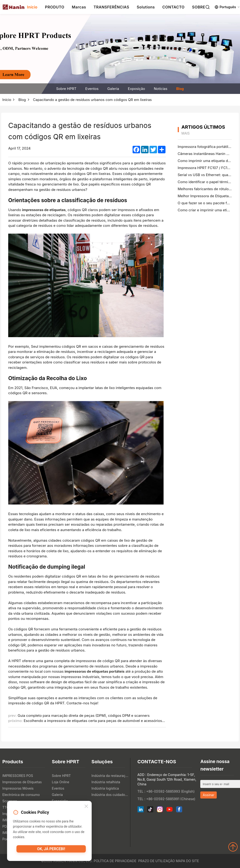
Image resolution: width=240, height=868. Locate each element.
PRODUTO (55, 7)
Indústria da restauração (110, 776)
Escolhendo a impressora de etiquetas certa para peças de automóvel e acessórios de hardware (104, 721)
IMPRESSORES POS (18, 776)
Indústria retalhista (106, 782)
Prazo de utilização (157, 861)
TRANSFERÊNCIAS (111, 7)
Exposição (136, 89)
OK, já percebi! (51, 851)
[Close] (86, 808)
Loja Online (61, 782)
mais (186, 133)
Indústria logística (105, 788)
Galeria (113, 89)
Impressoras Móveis (18, 788)
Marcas (79, 7)
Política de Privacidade (115, 861)
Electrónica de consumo (21, 795)
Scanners (10, 801)
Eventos (92, 89)
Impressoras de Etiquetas (22, 782)
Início (32, 7)
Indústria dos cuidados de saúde (110, 795)
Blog (180, 89)
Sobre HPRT (66, 89)
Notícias (161, 89)
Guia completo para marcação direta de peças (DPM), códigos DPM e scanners (84, 716)
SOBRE (199, 7)
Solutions (146, 7)
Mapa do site (187, 861)
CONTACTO (173, 7)
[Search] (208, 7)
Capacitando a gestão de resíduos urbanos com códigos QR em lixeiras (92, 100)
